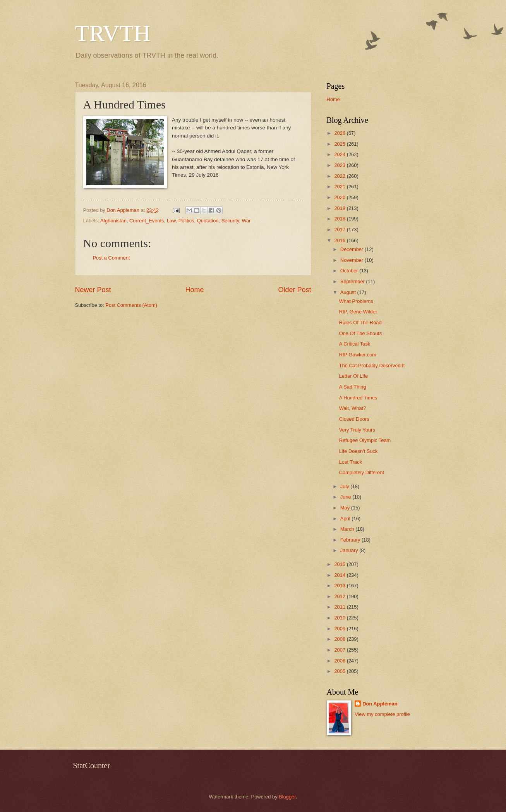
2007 (340, 650)
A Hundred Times (358, 398)
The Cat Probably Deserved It (372, 366)
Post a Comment (111, 258)
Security (230, 221)
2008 (340, 639)
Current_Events (147, 221)
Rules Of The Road (360, 323)
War (246, 221)
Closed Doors (354, 419)
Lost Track (351, 462)
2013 (340, 586)
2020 (340, 197)
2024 (340, 154)
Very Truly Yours (357, 430)
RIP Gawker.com (358, 355)
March (348, 529)
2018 (340, 219)
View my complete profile (382, 714)
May (346, 508)
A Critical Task (355, 344)
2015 (340, 564)
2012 (340, 596)
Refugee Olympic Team (365, 440)
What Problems (356, 301)
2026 (340, 133)
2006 (340, 661)
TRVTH (113, 33)
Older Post (294, 290)
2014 (340, 575)
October (350, 271)
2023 (340, 165)
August (349, 292)
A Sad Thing (353, 387)
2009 (340, 629)
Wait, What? (353, 408)
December (352, 249)
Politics (186, 221)
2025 (340, 144)
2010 (340, 618)
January (350, 550)
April (346, 519)
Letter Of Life (353, 376)
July (345, 486)
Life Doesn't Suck (358, 451)
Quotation (208, 221)
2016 (340, 240)
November (352, 260)
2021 (340, 187)
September (353, 281)
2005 (340, 671)
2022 (340, 176)
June (346, 497)
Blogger (287, 797)
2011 (340, 607)
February (351, 540)
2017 (340, 230)
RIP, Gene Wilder (358, 312)
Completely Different (362, 472)
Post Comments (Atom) (131, 305)
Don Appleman (380, 704)
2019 (340, 208)
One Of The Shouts (361, 333)
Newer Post (93, 290)
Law (171, 221)
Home (194, 290)
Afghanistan (113, 221)
